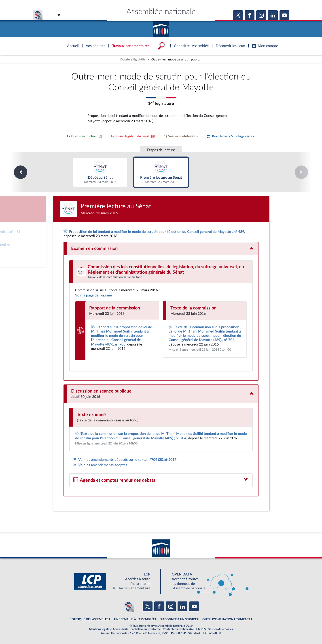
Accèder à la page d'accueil (161, 28)
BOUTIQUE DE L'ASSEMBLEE (89, 619)
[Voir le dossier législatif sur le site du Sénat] (133, 136)
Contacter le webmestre (178, 629)
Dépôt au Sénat (100, 172)
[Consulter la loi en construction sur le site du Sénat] (85, 136)
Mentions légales (100, 629)
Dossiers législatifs (133, 59)
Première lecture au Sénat (161, 172)
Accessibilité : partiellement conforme (137, 629)
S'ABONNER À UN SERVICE (178, 619)
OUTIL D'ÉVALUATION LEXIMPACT (226, 619)
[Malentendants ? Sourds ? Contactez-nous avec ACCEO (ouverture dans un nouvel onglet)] (128, 606)
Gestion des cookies (220, 629)
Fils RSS (201, 629)
